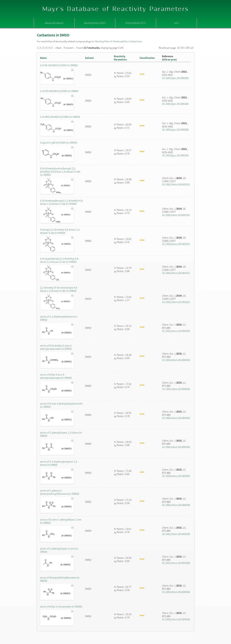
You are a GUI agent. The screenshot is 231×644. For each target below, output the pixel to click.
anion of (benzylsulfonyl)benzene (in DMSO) (60, 579)
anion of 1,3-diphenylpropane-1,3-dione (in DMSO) (59, 463)
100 (187, 48)
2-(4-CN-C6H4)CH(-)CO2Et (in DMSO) (59, 91)
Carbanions (136, 41)
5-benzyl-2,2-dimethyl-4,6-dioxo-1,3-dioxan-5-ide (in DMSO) (60, 231)
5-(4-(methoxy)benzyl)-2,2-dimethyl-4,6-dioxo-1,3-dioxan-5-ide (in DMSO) (62, 202)
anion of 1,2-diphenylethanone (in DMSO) (59, 318)
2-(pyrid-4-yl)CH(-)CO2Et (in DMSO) (59, 143)
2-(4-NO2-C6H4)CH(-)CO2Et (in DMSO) (60, 117)
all (192, 48)
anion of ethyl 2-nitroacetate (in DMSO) (61, 607)
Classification (147, 58)
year (173, 59)
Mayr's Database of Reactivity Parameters (116, 9)
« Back (58, 48)
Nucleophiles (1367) (95, 23)
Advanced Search (54, 23)
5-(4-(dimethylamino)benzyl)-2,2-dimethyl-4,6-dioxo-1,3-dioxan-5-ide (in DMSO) (60, 172)
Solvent (89, 58)
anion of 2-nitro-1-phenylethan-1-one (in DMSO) (61, 521)
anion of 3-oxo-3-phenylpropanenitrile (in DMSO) (61, 405)
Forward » (69, 48)
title (165, 59)
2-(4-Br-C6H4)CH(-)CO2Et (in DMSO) (59, 65)
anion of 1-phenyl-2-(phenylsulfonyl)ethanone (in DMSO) (60, 492)
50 (182, 48)
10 (178, 48)
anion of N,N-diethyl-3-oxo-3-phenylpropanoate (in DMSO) (56, 347)
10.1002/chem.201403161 (176, 184)
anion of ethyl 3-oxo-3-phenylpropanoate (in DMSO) (56, 376)
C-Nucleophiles (119, 41)
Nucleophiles (102, 41)
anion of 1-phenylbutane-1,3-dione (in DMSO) (61, 434)
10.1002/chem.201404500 (176, 331)
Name (43, 58)
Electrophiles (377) (136, 23)
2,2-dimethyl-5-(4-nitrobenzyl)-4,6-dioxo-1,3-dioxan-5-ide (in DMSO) (59, 289)
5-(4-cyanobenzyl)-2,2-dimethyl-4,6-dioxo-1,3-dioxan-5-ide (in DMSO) (60, 260)
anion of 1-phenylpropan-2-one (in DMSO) (59, 550)
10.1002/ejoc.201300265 (175, 78)
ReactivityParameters (120, 58)
